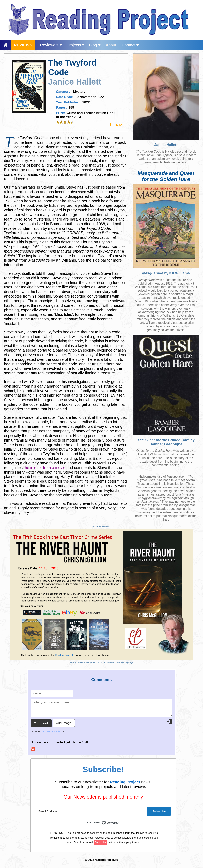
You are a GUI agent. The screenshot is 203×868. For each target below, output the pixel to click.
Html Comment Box (51, 731)
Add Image (64, 723)
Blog (95, 45)
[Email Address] (91, 811)
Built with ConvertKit (120, 820)
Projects (75, 45)
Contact (130, 45)
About (111, 45)
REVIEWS (23, 45)
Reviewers (51, 45)
